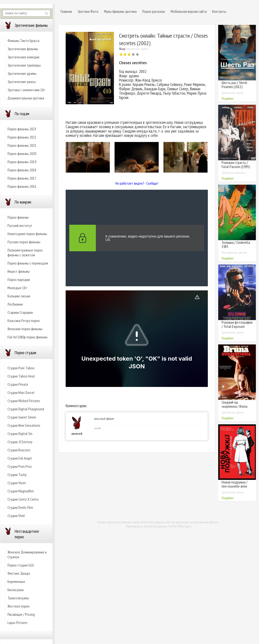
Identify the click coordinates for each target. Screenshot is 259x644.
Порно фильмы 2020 (22, 154)
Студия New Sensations (24, 425)
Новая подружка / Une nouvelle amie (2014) (234, 486)
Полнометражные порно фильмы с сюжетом (25, 252)
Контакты (219, 11)
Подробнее (228, 99)
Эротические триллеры (24, 65)
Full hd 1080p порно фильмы (28, 337)
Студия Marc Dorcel (21, 392)
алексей (77, 434)
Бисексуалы (16, 590)
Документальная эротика (26, 98)
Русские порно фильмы (24, 242)
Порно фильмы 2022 (22, 137)
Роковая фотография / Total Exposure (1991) (237, 326)
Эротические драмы (22, 73)
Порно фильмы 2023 (22, 129)
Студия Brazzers (19, 450)
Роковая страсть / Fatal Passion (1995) (236, 164)
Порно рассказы (154, 11)
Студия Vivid (16, 516)
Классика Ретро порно (24, 321)
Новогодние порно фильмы (27, 234)
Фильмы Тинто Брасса (23, 41)
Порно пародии (19, 280)
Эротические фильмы (23, 49)
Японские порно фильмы (25, 329)
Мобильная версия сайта (189, 11)
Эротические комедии (23, 57)
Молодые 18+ (17, 288)
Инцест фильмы (19, 271)
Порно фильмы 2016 (22, 186)
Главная (66, 11)
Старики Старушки (20, 312)
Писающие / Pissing (21, 614)
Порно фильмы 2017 (22, 178)
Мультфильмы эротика (120, 11)
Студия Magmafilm (21, 491)
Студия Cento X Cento (23, 499)
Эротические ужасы (22, 82)
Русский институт (20, 225)
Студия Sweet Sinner (22, 417)
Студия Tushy (17, 475)
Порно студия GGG (21, 565)
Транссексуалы (18, 598)
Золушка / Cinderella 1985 (236, 244)
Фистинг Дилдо (19, 573)
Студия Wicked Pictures (24, 401)
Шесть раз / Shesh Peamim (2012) (234, 85)
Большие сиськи (19, 296)
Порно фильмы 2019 (22, 162)
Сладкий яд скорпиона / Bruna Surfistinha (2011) (234, 406)
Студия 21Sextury (20, 442)
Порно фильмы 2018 (22, 170)
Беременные (16, 581)
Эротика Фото (88, 11)
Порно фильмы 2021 (22, 145)
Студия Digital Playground (26, 409)
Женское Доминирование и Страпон (27, 554)
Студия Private (18, 384)
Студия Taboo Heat (21, 376)
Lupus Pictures (17, 623)
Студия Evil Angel (20, 458)
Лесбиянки (15, 304)
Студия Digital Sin (20, 434)
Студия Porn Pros (20, 466)
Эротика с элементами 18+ (27, 90)
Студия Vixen (17, 483)
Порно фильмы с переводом (28, 263)
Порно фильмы (18, 217)
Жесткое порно (19, 606)
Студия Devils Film (20, 507)
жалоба (98, 428)
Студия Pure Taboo (21, 368)
